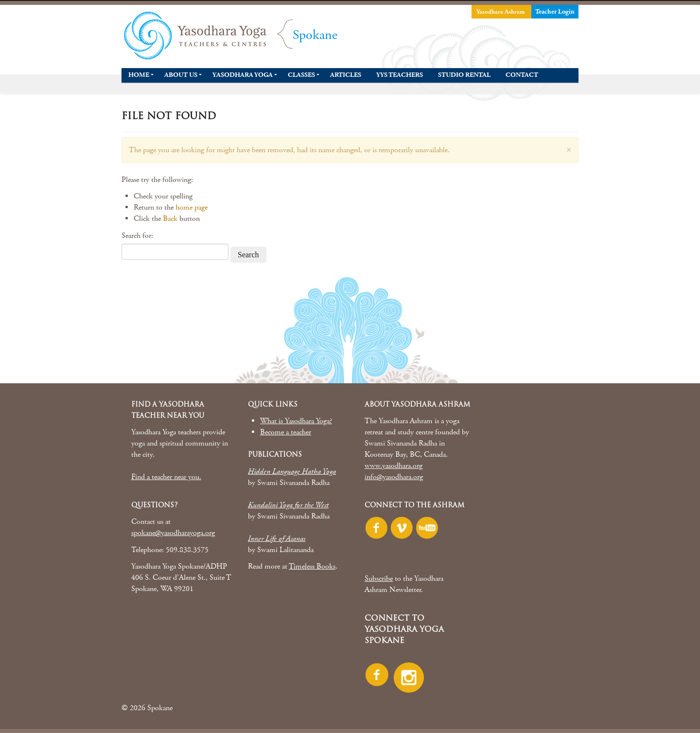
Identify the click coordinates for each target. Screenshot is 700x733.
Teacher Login (555, 12)
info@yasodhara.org (394, 477)
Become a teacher (286, 432)
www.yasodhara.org (394, 466)
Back (170, 219)
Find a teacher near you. (166, 477)
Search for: (137, 236)
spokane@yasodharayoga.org (173, 533)
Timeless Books (312, 566)
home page (192, 207)
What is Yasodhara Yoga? (296, 421)
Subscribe (379, 579)
